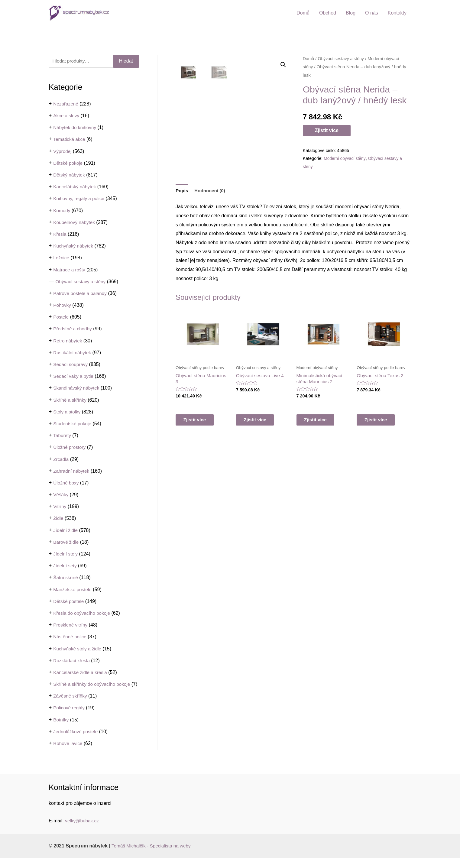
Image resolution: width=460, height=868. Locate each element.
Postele (61, 317)
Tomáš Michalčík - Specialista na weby (153, 856)
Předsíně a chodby (73, 329)
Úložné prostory (70, 447)
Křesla (60, 234)
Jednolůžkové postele (76, 742)
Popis (182, 225)
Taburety (62, 436)
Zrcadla (61, 460)
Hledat (126, 61)
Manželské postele (73, 590)
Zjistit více (327, 130)
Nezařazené (66, 104)
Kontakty (397, 13)
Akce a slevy (67, 116)
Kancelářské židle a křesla (81, 673)
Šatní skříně (66, 578)
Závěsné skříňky (71, 706)
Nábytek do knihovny (76, 128)
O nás (372, 13)
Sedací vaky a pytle (74, 376)
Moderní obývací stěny (345, 158)
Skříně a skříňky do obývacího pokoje (93, 684)
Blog (351, 13)
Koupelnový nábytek (75, 223)
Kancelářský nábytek (76, 187)
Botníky (61, 730)
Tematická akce (70, 140)
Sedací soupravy (71, 365)
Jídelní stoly (66, 554)
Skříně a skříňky (71, 400)
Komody (62, 211)
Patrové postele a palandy (81, 294)
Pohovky (62, 305)
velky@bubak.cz (83, 831)
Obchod (328, 13)
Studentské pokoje (73, 424)
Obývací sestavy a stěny (82, 282)
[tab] (182, 225)
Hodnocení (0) (211, 225)
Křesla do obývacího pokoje (83, 613)
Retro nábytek (68, 341)
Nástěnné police (71, 637)
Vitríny (60, 507)
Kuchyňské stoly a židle (78, 649)
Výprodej (63, 152)
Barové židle (66, 542)
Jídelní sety (65, 566)
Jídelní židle (66, 531)
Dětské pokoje (68, 163)
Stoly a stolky (67, 412)
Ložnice (62, 258)
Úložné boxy (66, 483)
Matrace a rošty (70, 270)
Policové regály (70, 718)
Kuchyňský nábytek (74, 246)
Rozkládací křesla (72, 661)
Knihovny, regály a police (80, 199)
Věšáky (61, 495)
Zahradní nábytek (72, 471)
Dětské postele (69, 602)
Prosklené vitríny (71, 625)
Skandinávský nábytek (77, 388)
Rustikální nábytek (73, 353)
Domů (303, 13)
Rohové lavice (68, 753)
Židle (58, 519)
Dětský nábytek (70, 175)
